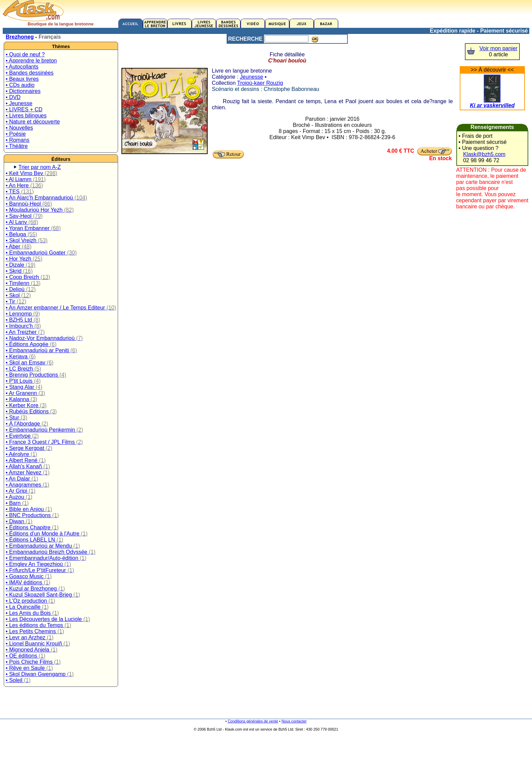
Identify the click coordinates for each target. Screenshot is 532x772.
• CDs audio (20, 85)
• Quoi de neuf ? (25, 54)
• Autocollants (22, 67)
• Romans (18, 140)
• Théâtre (17, 146)
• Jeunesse (19, 103)
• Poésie (16, 134)
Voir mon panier (498, 48)
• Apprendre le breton (31, 61)
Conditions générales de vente (253, 721)
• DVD (13, 97)
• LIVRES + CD (24, 109)
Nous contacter (294, 721)
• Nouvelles (19, 128)
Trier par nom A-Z (40, 167)
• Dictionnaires (23, 91)
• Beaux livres (22, 79)
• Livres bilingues (26, 116)
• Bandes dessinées (30, 73)
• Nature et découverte (33, 122)
